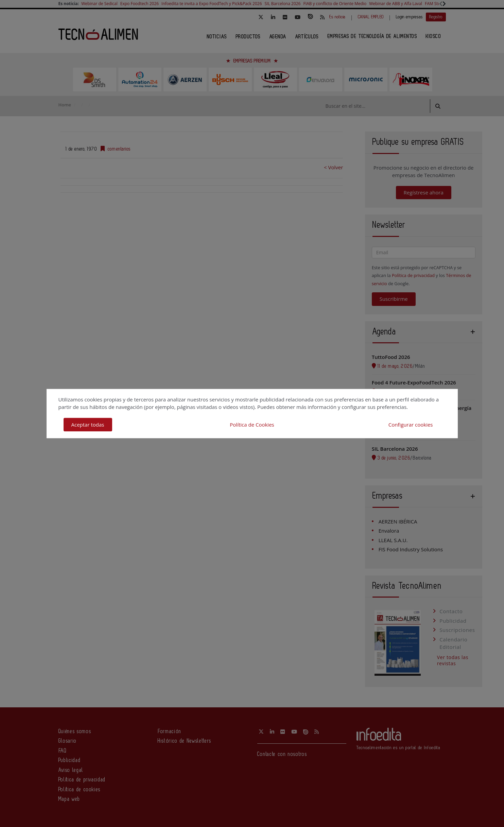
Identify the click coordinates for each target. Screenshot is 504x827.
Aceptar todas (88, 425)
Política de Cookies (252, 425)
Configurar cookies (411, 425)
